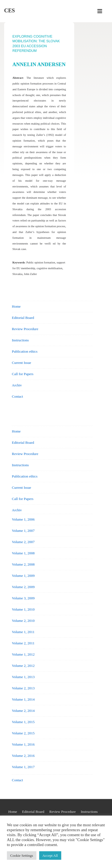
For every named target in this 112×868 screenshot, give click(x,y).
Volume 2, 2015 (23, 733)
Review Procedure (25, 329)
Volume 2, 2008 (23, 564)
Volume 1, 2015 (23, 722)
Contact (17, 396)
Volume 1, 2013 (23, 677)
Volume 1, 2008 (23, 553)
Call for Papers (23, 374)
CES (10, 10)
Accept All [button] (50, 856)
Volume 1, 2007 (23, 531)
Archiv (17, 385)
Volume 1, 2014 (23, 699)
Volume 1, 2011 (23, 632)
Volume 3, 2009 (23, 598)
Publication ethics (25, 351)
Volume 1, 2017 (23, 767)
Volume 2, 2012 (23, 666)
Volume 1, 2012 (23, 654)
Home (16, 306)
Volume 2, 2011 (23, 643)
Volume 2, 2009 (23, 587)
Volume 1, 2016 (23, 744)
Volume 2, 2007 (23, 542)
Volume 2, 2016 (23, 756)
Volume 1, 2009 (23, 576)
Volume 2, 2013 (23, 688)
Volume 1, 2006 (23, 519)
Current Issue (22, 363)
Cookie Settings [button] (22, 856)
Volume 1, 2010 (23, 609)
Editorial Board (23, 318)
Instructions (20, 340)
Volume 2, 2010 (23, 621)
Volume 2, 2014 (23, 711)
